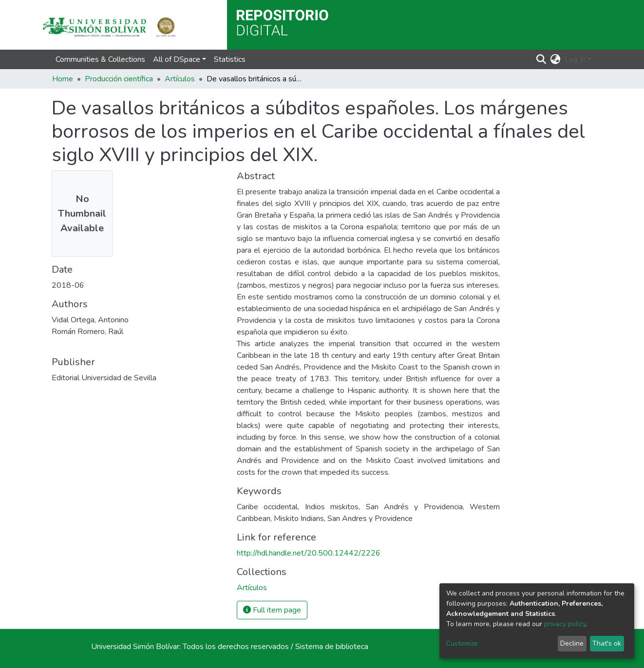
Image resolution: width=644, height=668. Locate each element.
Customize (462, 643)
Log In (575, 59)
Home (63, 79)
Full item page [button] (272, 610)
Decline (572, 643)
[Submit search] (541, 59)
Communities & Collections (100, 59)
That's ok (607, 643)
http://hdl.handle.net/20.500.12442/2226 (309, 553)
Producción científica (119, 79)
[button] (556, 59)
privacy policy (565, 624)
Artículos (180, 79)
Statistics (230, 59)
